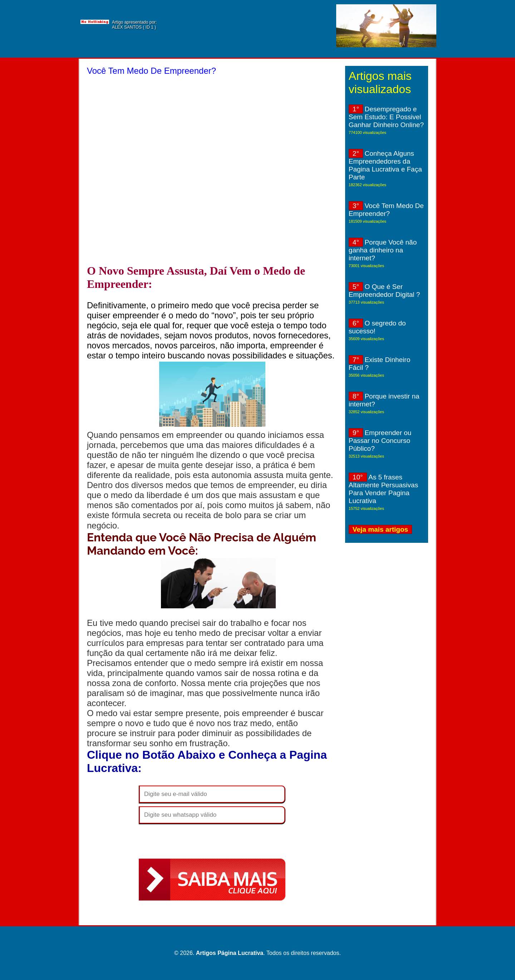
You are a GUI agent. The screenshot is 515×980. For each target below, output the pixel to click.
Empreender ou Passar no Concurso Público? (380, 441)
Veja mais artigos (380, 529)
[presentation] (193, 841)
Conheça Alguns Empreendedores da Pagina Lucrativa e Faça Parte (385, 165)
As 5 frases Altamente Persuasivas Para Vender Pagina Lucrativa (383, 489)
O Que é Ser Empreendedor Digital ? (384, 291)
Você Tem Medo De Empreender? (386, 210)
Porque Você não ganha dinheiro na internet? (383, 250)
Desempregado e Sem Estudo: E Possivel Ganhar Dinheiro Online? (386, 117)
